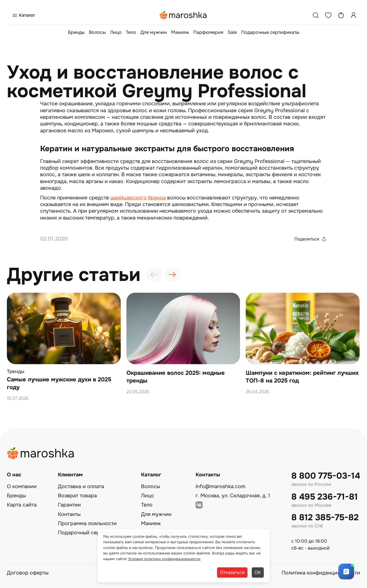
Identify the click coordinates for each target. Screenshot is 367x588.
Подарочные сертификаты (270, 32)
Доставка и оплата (81, 486)
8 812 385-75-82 (325, 518)
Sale (232, 32)
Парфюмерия (208, 32)
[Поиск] (316, 15)
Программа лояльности (87, 523)
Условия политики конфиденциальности (164, 559)
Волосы (97, 32)
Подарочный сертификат (89, 533)
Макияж (180, 32)
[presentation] (154, 275)
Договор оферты (28, 573)
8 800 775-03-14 (326, 476)
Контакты (69, 514)
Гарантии (69, 505)
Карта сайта (22, 505)
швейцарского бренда (138, 198)
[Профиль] (354, 15)
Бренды (76, 32)
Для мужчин (154, 32)
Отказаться (232, 572)
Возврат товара (77, 496)
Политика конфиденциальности (321, 573)
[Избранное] (328, 15)
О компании (22, 486)
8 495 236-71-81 (325, 497)
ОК (258, 572)
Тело (131, 32)
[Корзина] (341, 15)
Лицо (116, 32)
